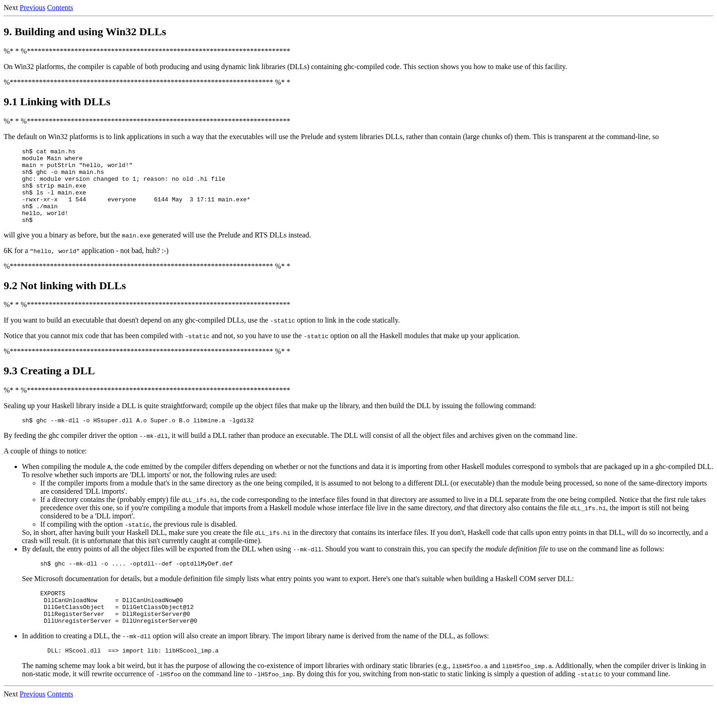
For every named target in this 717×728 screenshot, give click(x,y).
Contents (60, 8)
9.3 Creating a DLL (49, 386)
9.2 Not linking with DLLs (65, 301)
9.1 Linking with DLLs (57, 102)
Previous (32, 8)
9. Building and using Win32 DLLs (85, 32)
